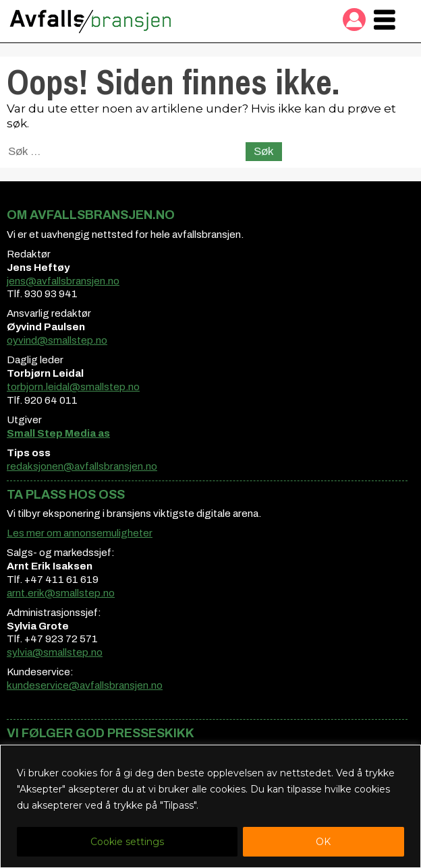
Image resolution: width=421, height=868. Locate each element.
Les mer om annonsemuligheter (80, 533)
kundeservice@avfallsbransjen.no (85, 685)
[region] (210, 806)
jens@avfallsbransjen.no (63, 281)
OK (323, 842)
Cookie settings (127, 842)
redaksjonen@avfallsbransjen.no (82, 466)
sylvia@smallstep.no (55, 652)
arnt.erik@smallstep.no (61, 593)
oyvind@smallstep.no (57, 340)
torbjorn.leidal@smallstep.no (73, 387)
